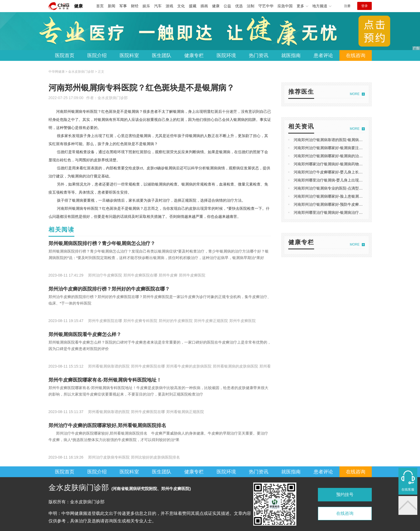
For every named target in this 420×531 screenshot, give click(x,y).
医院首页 (65, 55)
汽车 (158, 6)
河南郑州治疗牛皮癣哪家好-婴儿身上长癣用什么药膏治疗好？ (345, 172)
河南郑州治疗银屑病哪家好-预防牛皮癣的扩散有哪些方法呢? (344, 204)
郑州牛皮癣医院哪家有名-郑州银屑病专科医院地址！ (105, 380)
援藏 (193, 6)
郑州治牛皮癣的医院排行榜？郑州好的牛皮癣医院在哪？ (109, 289)
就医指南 (291, 55)
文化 (181, 6)
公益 (227, 6)
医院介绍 (97, 55)
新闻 (112, 6)
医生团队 (162, 55)
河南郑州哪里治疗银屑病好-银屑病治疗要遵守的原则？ (340, 212)
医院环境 (226, 55)
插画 (204, 6)
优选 (239, 6)
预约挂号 (345, 495)
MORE (355, 94)
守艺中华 (266, 6)
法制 (251, 6)
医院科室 (129, 55)
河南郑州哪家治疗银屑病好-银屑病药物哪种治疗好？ (338, 164)
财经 (135, 6)
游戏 (169, 6)
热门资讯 (259, 55)
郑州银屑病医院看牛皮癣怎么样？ (85, 334)
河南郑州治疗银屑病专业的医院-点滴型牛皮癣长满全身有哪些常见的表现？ (357, 188)
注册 (347, 6)
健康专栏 (194, 55)
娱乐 (146, 6)
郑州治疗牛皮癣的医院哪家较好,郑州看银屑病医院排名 (107, 425)
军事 (123, 6)
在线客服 (408, 490)
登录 (365, 6)
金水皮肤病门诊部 (113, 98)
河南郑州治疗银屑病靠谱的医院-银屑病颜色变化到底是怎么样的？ (349, 140)
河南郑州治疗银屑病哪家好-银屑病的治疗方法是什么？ (340, 156)
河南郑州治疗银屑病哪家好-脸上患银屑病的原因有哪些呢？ (343, 196)
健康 (78, 6)
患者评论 (323, 55)
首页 (100, 6)
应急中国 (285, 6)
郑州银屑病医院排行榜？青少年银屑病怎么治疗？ (102, 243)
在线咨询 (356, 55)
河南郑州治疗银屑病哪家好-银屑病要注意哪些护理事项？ (341, 148)
